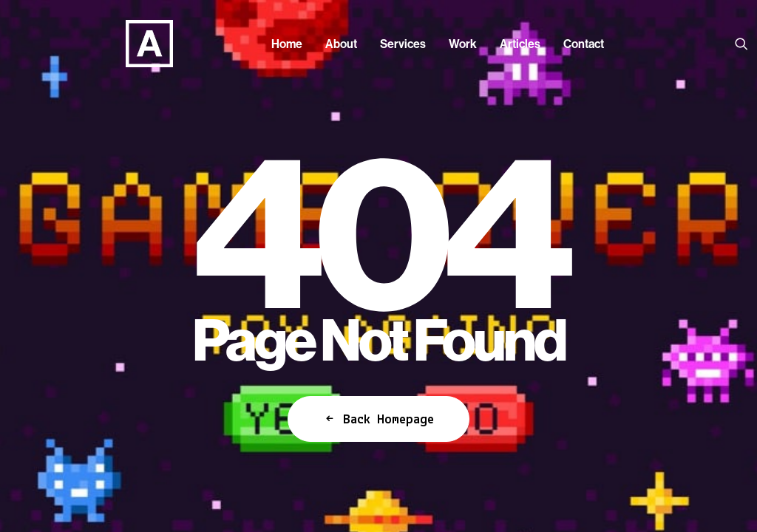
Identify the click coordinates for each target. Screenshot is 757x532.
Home (287, 44)
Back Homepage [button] (378, 419)
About (341, 44)
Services (403, 44)
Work (463, 44)
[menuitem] (287, 44)
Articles (520, 44)
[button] (744, 44)
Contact (584, 44)
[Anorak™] (127, 44)
